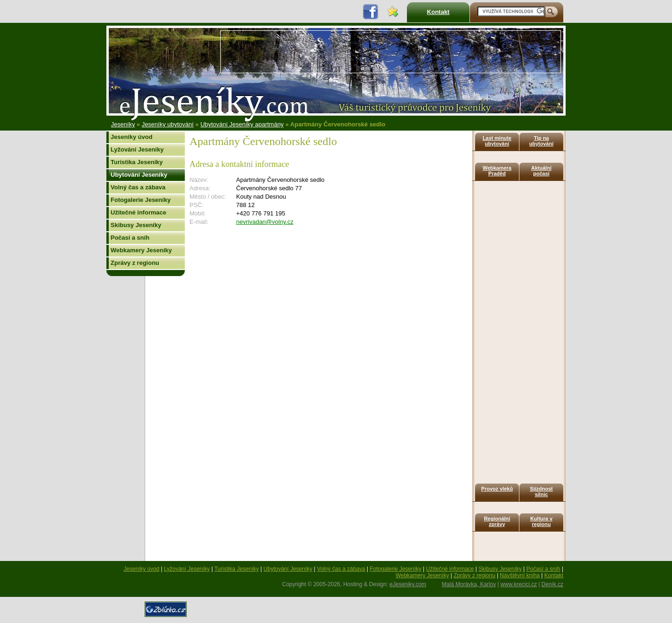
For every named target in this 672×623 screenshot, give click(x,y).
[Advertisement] (391, 52)
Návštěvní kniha (520, 575)
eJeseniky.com (408, 584)
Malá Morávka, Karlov (469, 584)
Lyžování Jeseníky (137, 149)
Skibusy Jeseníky (136, 225)
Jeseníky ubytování (168, 124)
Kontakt (438, 12)
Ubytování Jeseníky (139, 175)
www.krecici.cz (519, 584)
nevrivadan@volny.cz (265, 222)
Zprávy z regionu (135, 263)
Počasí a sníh (130, 238)
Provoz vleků (497, 489)
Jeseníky (123, 124)
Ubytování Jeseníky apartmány (242, 124)
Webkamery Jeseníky (141, 250)
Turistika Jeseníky (137, 162)
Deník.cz (552, 584)
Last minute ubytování (497, 141)
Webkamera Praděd (497, 171)
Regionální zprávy (497, 521)
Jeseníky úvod (132, 137)
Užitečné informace (138, 212)
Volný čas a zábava (138, 187)
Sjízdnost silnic (542, 491)
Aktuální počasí (541, 171)
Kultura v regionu (541, 521)
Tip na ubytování (541, 141)
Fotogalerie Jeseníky (141, 200)
